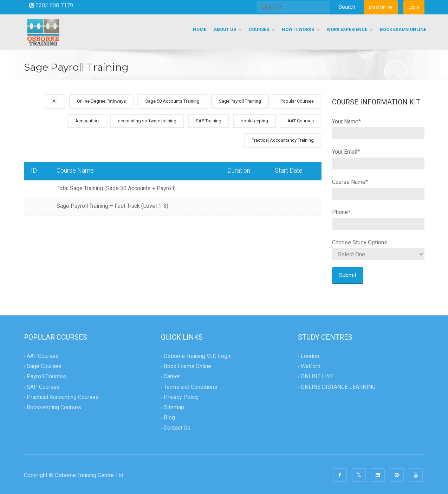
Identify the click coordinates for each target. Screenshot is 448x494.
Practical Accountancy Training (283, 140)
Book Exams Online (187, 367)
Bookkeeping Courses (54, 407)
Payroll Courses (46, 377)
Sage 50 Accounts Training (172, 101)
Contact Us (177, 428)
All (55, 101)
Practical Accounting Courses (63, 397)
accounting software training (147, 121)
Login (414, 7)
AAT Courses (301, 121)
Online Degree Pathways (101, 101)
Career (172, 377)
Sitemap (174, 407)
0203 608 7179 (51, 5)
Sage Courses (44, 367)
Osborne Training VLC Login (198, 356)
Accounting (87, 121)
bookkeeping (254, 121)
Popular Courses (297, 101)
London (310, 356)
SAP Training (209, 121)
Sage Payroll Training (240, 101)
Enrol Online (381, 7)
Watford (311, 367)
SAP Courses (43, 387)
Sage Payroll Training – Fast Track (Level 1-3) (112, 206)
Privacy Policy (181, 397)
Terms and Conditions (190, 387)
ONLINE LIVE (317, 377)
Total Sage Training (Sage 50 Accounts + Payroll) (116, 188)
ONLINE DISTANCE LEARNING (338, 387)
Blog (169, 418)
